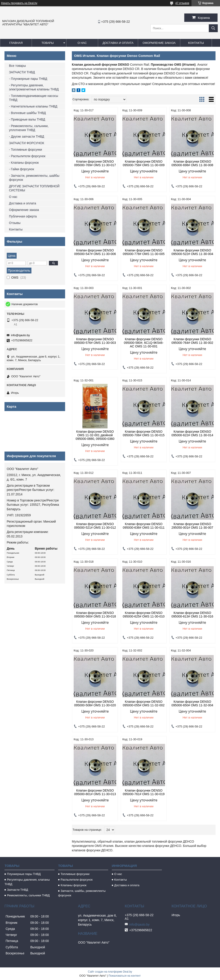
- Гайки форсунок (22, 169)
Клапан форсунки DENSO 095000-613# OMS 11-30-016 (192, 615)
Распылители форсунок (77, 880)
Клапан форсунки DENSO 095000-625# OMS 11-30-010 (144, 615)
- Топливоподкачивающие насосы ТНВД (34, 98)
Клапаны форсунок (74, 885)
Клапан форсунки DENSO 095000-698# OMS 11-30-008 (192, 163)
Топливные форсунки (75, 874)
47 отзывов (182, 3)
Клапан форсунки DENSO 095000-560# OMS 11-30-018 (95, 615)
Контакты (196, 43)
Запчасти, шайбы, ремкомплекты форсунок (82, 893)
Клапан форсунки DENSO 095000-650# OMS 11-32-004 (192, 703)
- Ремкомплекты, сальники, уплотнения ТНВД (29, 128)
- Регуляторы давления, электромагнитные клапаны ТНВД (34, 87)
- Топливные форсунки (25, 150)
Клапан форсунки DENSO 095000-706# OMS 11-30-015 (144, 433)
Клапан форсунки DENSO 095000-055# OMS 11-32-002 (144, 703)
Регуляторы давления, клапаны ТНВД (27, 882)
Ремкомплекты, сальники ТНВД (28, 895)
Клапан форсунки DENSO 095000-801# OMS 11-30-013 (95, 792)
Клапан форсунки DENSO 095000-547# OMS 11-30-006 (95, 252)
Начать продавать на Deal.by (19, 3)
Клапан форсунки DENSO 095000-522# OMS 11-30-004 (192, 252)
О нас (82, 43)
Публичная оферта (23, 216)
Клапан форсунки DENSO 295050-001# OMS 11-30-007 (192, 526)
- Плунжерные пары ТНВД (28, 79)
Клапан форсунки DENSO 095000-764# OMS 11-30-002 (192, 341)
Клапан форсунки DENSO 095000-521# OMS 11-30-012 (95, 526)
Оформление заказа (159, 43)
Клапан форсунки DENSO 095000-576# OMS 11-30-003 (95, 341)
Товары (48, 43)
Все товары (17, 66)
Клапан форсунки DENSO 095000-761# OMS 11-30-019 (144, 792)
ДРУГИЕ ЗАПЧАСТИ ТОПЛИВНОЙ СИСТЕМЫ (34, 188)
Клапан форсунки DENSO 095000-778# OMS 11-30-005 (144, 252)
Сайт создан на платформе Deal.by (110, 972)
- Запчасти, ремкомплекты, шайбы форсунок (34, 178)
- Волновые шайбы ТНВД (27, 113)
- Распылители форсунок (27, 156)
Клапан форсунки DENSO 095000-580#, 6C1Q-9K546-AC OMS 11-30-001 (144, 343)
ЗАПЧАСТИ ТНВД (22, 72)
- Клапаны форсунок (24, 163)
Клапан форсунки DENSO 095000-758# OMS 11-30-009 (144, 163)
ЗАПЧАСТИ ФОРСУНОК (27, 143)
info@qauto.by (20, 335)
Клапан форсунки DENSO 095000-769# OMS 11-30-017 (95, 163)
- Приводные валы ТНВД (27, 119)
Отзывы (15, 223)
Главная (16, 43)
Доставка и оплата (118, 43)
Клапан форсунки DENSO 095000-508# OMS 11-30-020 (95, 703)
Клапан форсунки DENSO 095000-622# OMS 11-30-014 (192, 433)
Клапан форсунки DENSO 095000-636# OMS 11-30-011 (144, 526)
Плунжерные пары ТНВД (24, 874)
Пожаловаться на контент (124, 976)
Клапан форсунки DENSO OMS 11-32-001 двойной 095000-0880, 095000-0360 (95, 435)
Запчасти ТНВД (18, 890)
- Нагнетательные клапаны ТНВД (33, 106)
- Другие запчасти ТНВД (26, 136)
